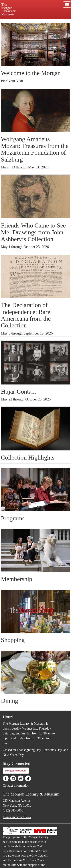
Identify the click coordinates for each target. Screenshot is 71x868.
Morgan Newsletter (16, 771)
